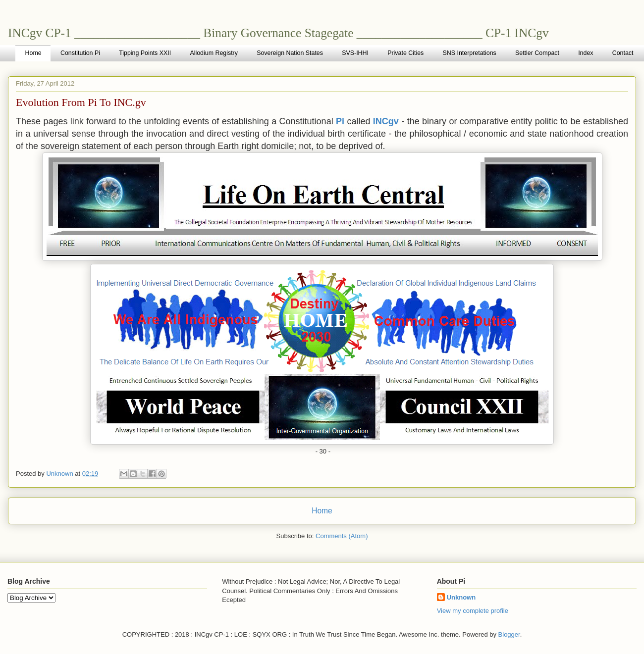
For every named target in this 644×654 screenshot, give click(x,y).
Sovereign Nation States (290, 53)
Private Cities (405, 53)
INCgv (386, 121)
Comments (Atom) (342, 536)
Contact (623, 53)
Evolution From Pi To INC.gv (81, 102)
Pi (340, 121)
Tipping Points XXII (145, 53)
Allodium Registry (214, 53)
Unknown (461, 597)
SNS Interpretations (470, 53)
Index (586, 53)
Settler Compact (537, 53)
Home (33, 53)
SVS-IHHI (355, 53)
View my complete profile (473, 611)
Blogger (509, 634)
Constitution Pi (80, 53)
